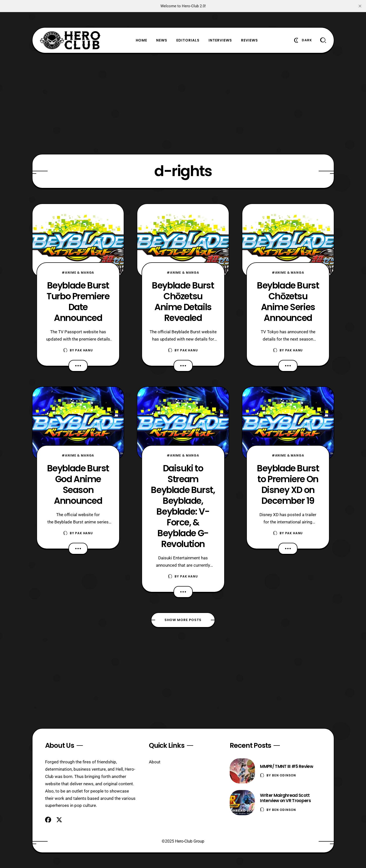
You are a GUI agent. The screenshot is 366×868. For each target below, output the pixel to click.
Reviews (249, 40)
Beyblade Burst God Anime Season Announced (78, 484)
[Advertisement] (183, 104)
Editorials (188, 40)
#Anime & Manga (78, 273)
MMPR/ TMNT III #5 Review (287, 766)
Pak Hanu (84, 350)
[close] (360, 6)
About (155, 762)
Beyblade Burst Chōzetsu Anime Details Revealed (183, 302)
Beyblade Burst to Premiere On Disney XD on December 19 (288, 484)
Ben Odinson (284, 775)
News (162, 40)
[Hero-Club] (70, 40)
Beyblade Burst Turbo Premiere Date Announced (78, 302)
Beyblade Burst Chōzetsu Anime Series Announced (288, 302)
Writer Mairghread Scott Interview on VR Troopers (285, 798)
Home (142, 40)
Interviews (220, 40)
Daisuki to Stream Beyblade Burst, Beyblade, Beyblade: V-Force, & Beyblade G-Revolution (183, 506)
